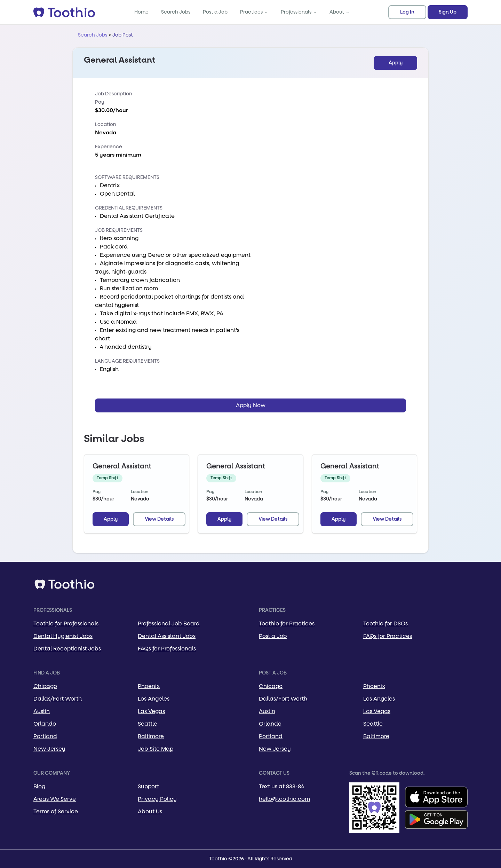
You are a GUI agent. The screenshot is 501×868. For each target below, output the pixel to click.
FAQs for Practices (388, 636)
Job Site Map (156, 749)
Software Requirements (127, 177)
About (340, 12)
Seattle (148, 724)
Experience (109, 147)
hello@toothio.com (284, 799)
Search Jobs (176, 12)
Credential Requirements (129, 208)
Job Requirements (119, 230)
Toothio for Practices (287, 624)
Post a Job (215, 12)
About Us (150, 811)
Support (148, 786)
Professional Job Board (169, 624)
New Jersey (49, 749)
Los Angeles (154, 699)
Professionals (299, 12)
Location (106, 124)
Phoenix (149, 686)
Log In (407, 12)
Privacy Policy (157, 799)
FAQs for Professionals (167, 649)
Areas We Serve (55, 799)
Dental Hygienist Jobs (63, 636)
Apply (396, 63)
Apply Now (251, 405)
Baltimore (151, 736)
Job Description (114, 94)
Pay (100, 102)
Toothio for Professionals (66, 624)
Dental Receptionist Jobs (67, 649)
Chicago (45, 686)
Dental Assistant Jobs (167, 636)
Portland (45, 736)
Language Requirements (127, 361)
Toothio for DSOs (385, 624)
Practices (254, 12)
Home (141, 12)
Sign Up (448, 12)
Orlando (45, 724)
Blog (39, 786)
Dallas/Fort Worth (58, 699)
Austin (42, 711)
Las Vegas (151, 711)
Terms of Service (56, 811)
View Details (159, 519)
